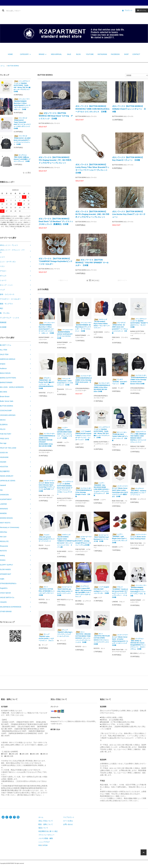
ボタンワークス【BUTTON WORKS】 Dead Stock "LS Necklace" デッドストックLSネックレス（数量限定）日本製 (56, 221)
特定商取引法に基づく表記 (48, 831)
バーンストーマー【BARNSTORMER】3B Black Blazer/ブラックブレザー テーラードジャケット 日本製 (83, 327)
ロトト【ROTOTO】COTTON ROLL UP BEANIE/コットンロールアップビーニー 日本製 (47, 591)
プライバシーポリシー (46, 835)
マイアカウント (69, 817)
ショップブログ (44, 842)
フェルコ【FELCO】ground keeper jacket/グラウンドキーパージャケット (47, 538)
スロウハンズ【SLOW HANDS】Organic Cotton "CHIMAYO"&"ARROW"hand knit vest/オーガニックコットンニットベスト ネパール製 (65, 541)
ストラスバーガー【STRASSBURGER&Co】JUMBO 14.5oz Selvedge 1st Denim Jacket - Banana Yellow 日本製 (138, 380)
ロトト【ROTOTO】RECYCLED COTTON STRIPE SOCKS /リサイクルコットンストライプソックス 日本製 (102, 639)
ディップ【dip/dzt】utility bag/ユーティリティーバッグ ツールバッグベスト (65, 633)
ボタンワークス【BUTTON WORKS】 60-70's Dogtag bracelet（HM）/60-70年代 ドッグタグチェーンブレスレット (92, 214)
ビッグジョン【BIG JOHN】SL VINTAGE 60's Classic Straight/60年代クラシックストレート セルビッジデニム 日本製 (138, 644)
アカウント (129, 10)
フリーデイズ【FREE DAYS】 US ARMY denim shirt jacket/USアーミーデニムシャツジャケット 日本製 (22, 140)
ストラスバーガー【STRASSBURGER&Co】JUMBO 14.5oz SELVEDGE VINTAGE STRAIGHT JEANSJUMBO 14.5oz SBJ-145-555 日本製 (47, 440)
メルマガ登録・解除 (46, 838)
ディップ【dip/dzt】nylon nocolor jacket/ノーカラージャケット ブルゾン (47, 637)
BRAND (43, 54)
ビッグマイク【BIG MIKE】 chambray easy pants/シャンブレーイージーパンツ (138, 492)
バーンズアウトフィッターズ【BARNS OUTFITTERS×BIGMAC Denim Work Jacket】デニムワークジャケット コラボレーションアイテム (65, 488)
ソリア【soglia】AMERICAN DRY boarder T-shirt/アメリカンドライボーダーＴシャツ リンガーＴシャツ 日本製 (83, 435)
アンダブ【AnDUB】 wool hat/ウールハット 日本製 (120, 382)
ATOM (45, 845)
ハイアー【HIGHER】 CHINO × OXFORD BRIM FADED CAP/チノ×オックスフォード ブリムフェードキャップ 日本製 (65, 433)
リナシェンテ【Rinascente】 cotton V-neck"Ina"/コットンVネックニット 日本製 (65, 382)
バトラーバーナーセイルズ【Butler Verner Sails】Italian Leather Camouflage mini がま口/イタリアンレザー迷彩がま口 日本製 (120, 491)
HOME (10, 54)
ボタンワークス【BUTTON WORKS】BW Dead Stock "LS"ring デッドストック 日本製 (56, 116)
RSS (40, 845)
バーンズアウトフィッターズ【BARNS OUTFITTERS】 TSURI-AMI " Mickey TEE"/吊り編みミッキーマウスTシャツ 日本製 (22, 86)
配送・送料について (46, 824)
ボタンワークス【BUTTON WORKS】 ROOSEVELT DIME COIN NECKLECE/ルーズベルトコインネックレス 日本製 (92, 109)
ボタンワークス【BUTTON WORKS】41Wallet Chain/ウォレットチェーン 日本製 (129, 109)
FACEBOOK (115, 54)
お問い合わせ (68, 824)
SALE (69, 54)
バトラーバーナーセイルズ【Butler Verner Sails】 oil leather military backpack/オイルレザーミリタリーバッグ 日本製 (120, 640)
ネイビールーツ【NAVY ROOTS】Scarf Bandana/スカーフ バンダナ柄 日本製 (101, 538)
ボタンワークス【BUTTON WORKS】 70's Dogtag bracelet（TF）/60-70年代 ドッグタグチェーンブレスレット (55, 160)
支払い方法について (46, 821)
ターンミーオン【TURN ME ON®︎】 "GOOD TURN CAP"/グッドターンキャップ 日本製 (120, 436)
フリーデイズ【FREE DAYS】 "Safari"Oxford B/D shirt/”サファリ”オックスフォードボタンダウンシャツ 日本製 (22, 123)
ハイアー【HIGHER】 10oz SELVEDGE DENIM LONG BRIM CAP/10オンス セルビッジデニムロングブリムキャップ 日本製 (102, 489)
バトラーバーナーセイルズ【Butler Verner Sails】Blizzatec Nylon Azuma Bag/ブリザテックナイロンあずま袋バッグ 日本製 (47, 486)
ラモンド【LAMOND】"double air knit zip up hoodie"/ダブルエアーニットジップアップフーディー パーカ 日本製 (120, 592)
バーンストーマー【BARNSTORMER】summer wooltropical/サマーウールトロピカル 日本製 (65, 334)
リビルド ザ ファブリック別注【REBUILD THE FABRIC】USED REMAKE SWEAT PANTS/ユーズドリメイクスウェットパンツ (138, 437)
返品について (43, 828)
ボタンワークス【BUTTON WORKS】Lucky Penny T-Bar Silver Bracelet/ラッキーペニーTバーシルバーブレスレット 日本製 (92, 169)
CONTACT (136, 54)
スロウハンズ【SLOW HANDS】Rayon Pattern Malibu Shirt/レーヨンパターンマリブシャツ (102, 324)
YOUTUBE (90, 54)
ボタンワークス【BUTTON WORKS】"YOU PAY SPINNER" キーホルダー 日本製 (92, 263)
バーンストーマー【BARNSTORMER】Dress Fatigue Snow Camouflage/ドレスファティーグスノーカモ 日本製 (138, 591)
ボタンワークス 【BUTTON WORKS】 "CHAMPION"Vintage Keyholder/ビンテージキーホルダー (55, 261)
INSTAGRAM (102, 54)
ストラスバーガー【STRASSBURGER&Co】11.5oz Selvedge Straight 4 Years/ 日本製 (83, 492)
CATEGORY (26, 54)
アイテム (141, 10)
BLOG (78, 54)
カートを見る (68, 821)
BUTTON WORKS (13, 66)
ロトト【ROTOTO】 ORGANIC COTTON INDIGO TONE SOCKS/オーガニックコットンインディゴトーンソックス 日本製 (83, 637)
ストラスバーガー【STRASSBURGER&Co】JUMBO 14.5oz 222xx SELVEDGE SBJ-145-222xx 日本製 (102, 387)
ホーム (3, 66)
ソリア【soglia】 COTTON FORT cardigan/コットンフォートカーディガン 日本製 (102, 590)
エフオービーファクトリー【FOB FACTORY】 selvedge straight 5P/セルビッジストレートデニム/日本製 (83, 541)
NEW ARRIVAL (56, 54)
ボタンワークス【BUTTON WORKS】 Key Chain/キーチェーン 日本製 (128, 159)
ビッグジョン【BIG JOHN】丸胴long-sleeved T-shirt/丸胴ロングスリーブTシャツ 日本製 (22, 158)
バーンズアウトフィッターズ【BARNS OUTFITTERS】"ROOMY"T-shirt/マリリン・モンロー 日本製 (138, 323)
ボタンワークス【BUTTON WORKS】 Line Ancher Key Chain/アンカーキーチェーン (129, 214)
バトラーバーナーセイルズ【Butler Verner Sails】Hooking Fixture (138, 537)
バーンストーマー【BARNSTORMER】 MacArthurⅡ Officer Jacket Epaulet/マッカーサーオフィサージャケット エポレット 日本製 (22, 104)
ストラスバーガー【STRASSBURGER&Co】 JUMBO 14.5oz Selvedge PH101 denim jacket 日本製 (83, 380)
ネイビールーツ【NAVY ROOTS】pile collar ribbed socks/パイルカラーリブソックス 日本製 (65, 591)
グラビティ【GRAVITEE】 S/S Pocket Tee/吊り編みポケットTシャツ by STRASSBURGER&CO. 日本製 (47, 383)
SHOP (126, 54)
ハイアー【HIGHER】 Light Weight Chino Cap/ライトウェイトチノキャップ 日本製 (120, 538)
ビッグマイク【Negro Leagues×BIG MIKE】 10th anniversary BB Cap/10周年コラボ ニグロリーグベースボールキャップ (83, 591)
